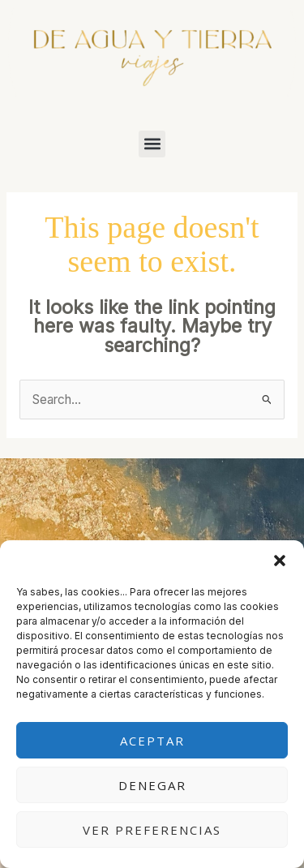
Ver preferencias (152, 830)
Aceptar (152, 741)
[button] (280, 561)
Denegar (152, 785)
